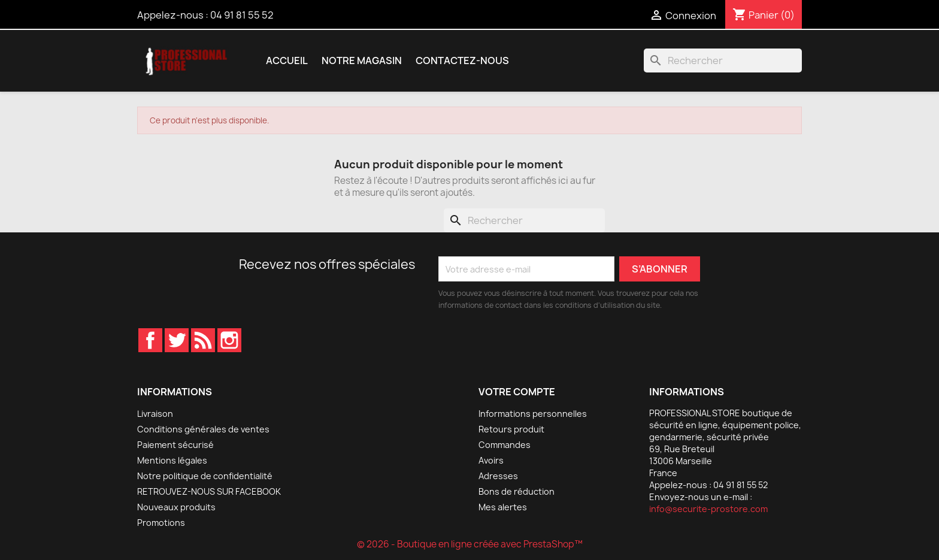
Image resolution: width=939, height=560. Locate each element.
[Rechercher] (723, 60)
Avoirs (491, 460)
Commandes (505, 445)
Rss (203, 340)
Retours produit (511, 429)
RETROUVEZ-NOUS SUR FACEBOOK (209, 491)
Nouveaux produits (176, 507)
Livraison (155, 414)
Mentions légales (172, 460)
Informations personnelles (533, 414)
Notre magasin (362, 60)
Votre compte (517, 392)
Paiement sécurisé (175, 445)
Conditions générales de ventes (203, 429)
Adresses (498, 476)
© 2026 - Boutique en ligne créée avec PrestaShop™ (470, 544)
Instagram (229, 340)
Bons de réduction (517, 491)
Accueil (287, 60)
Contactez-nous (462, 60)
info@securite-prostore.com (708, 509)
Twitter (177, 340)
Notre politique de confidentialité (205, 476)
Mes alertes (503, 507)
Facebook (150, 340)
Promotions (161, 523)
